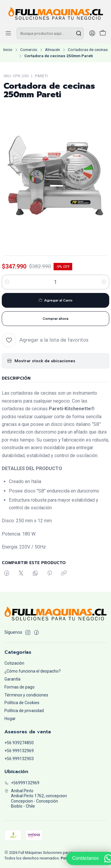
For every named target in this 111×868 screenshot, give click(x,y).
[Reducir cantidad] (7, 282)
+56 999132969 (19, 751)
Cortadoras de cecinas (88, 50)
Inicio (8, 50)
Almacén (53, 50)
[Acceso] (92, 33)
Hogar (10, 719)
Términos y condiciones (26, 695)
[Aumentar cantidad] (104, 282)
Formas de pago (20, 687)
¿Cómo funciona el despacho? (33, 671)
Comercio (29, 50)
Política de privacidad (24, 711)
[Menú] (8, 33)
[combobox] (50, 33)
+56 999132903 (19, 759)
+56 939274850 (19, 743)
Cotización (14, 663)
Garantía (12, 679)
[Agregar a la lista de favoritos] (45, 340)
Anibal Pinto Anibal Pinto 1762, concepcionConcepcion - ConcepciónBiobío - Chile (36, 799)
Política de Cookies (22, 703)
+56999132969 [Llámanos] (22, 783)
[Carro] (103, 33)
